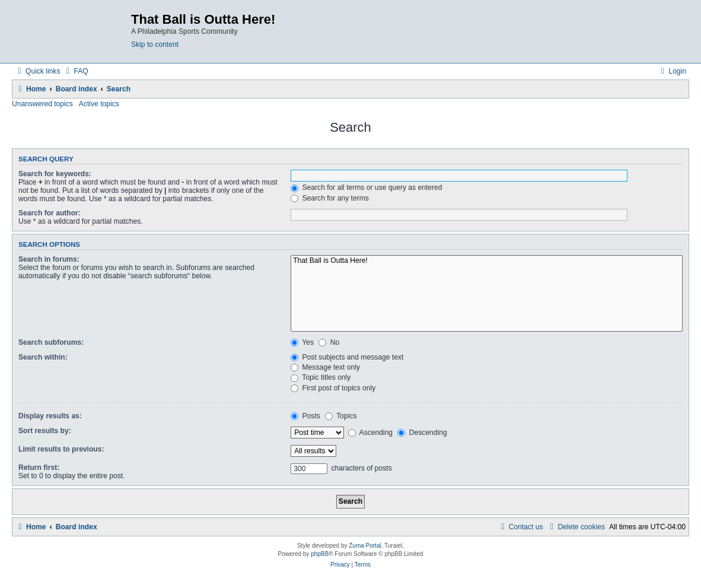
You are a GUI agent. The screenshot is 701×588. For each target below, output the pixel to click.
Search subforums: (51, 342)
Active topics (99, 104)
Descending (422, 433)
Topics (341, 416)
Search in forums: (49, 259)
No (329, 342)
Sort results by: (45, 431)
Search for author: (50, 213)
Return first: (39, 468)
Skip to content (155, 45)
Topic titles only (321, 377)
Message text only (325, 367)
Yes (302, 342)
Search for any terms (330, 198)
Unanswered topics (42, 104)
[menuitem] (75, 71)
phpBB (320, 554)
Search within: (43, 357)
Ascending (370, 433)
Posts (305, 416)
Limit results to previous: (61, 449)
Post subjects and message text (347, 357)
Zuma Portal (365, 546)
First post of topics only (333, 388)
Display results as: (50, 416)
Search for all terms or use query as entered (366, 187)
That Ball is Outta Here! (487, 261)
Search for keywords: (55, 174)
